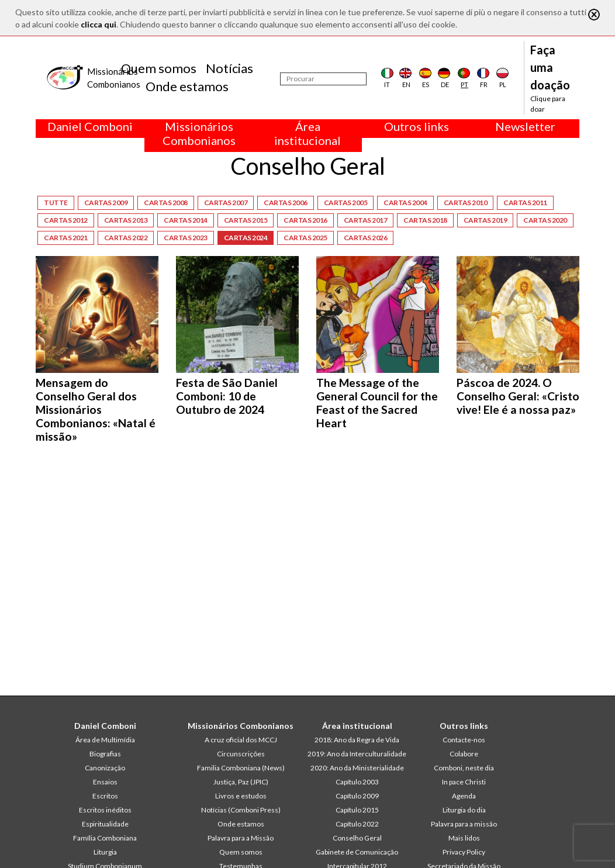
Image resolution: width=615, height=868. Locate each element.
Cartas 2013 (126, 220)
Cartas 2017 (366, 220)
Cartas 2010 (466, 203)
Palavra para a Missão (241, 838)
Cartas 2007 (226, 203)
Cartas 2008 (166, 203)
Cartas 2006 (286, 203)
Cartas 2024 (246, 238)
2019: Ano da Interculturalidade (357, 754)
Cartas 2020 (545, 220)
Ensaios (105, 782)
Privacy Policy (464, 852)
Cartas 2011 (525, 203)
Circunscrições (241, 754)
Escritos (105, 796)
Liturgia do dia (464, 810)
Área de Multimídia (105, 740)
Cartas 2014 (186, 220)
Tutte (56, 203)
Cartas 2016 (305, 220)
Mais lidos (464, 838)
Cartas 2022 (126, 238)
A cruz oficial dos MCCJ (241, 740)
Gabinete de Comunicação (357, 852)
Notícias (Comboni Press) (241, 810)
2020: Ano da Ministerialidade (357, 768)
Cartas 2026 (366, 238)
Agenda (464, 796)
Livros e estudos (241, 796)
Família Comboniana (105, 838)
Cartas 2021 (66, 238)
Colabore (464, 754)
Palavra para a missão (464, 824)
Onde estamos (187, 86)
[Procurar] (323, 79)
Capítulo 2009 (357, 796)
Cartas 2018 (425, 220)
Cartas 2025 (305, 238)
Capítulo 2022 (357, 824)
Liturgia (105, 852)
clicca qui (99, 24)
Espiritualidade (105, 824)
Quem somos (159, 68)
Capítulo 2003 (357, 782)
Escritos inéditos (105, 810)
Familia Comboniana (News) (241, 768)
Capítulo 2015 (357, 810)
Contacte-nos (464, 740)
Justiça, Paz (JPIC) (241, 782)
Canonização (105, 768)
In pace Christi (464, 782)
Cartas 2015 (246, 220)
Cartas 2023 (186, 238)
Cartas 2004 (405, 203)
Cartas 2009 (106, 203)
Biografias (105, 754)
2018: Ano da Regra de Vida (357, 740)
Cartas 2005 (346, 203)
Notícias (229, 68)
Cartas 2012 (66, 220)
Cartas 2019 (486, 220)
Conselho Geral (357, 838)
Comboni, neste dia (464, 768)
